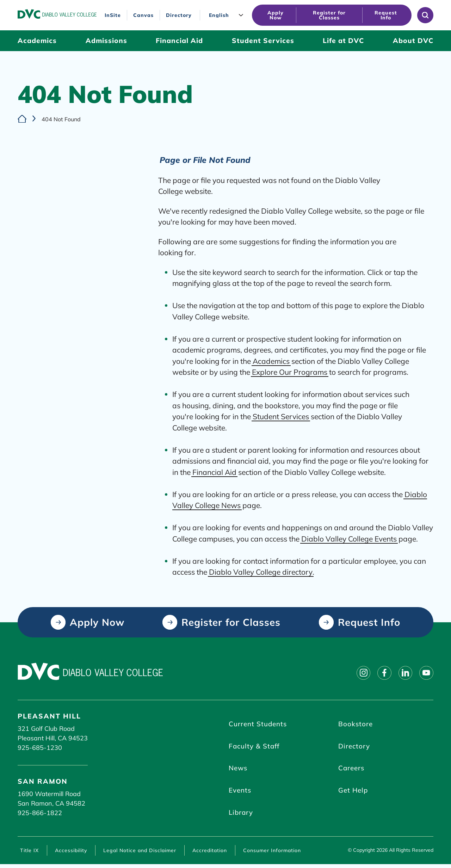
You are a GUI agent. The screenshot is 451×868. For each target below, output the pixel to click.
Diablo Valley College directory (261, 572)
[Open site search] (425, 15)
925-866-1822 (40, 813)
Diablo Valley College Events (349, 538)
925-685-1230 (40, 748)
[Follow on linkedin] (403, 673)
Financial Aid (214, 472)
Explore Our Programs (290, 372)
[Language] (228, 15)
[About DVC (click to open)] (413, 41)
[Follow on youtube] (426, 673)
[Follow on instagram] (358, 673)
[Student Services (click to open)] (263, 41)
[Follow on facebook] (381, 673)
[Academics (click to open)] (37, 41)
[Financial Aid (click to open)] (179, 41)
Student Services (281, 416)
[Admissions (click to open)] (106, 41)
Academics (271, 361)
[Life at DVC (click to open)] (343, 41)
